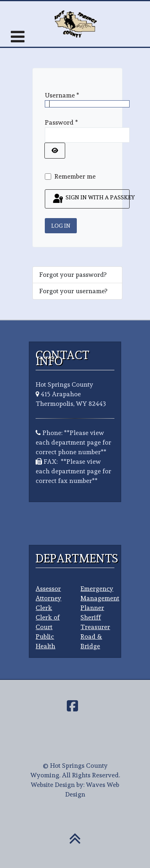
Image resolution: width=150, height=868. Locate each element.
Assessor (48, 589)
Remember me (75, 176)
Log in (61, 225)
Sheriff (91, 617)
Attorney (48, 598)
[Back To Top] (75, 843)
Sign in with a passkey (91, 199)
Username (62, 95)
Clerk (44, 608)
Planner (92, 608)
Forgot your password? (73, 275)
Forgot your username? (73, 291)
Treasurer (95, 627)
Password (61, 122)
